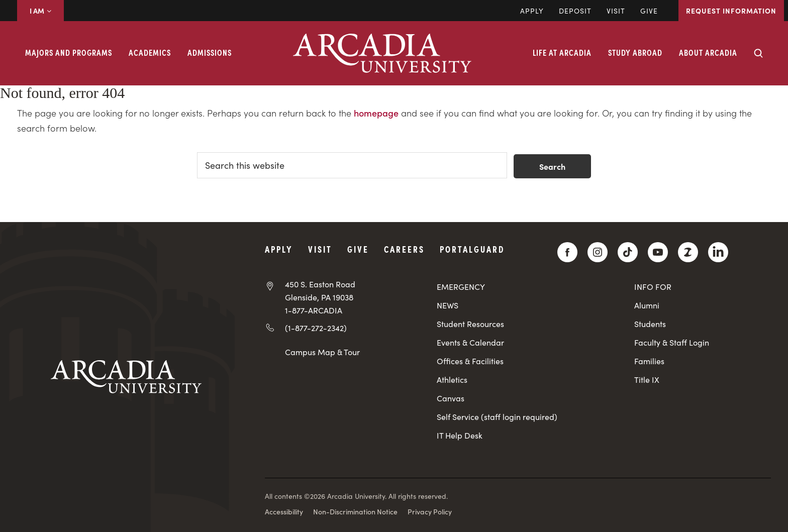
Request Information (731, 11)
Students (650, 324)
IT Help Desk (460, 435)
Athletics (452, 380)
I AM (40, 11)
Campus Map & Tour (322, 352)
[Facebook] (567, 252)
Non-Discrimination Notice (355, 511)
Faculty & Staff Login (672, 342)
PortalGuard (472, 249)
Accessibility (284, 511)
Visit (616, 11)
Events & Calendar (470, 342)
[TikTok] (628, 252)
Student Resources (470, 324)
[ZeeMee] (688, 252)
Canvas (451, 398)
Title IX (647, 380)
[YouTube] (658, 252)
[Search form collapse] (758, 53)
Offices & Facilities (470, 361)
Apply (532, 11)
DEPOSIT (575, 11)
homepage (376, 113)
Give (649, 11)
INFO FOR (653, 287)
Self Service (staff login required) (497, 417)
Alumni (647, 305)
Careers (404, 249)
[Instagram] (598, 252)
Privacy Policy (430, 511)
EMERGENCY (461, 287)
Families (649, 361)
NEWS (448, 305)
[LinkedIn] (718, 252)
